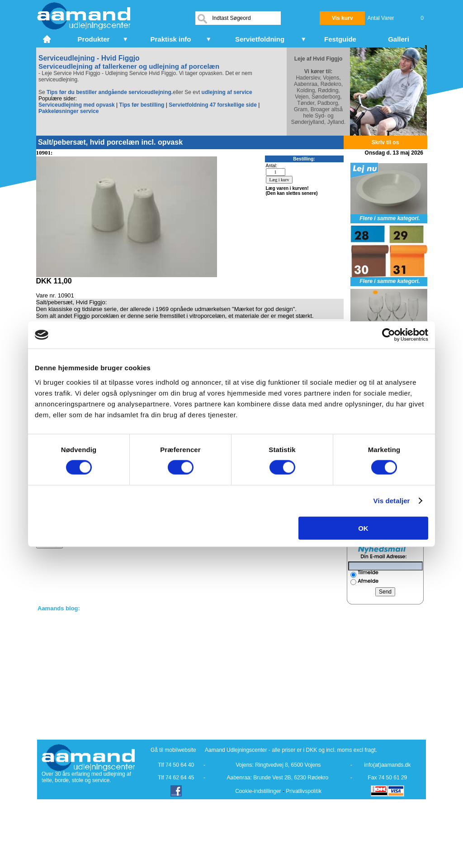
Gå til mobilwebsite (173, 750)
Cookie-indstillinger (258, 791)
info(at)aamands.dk (388, 765)
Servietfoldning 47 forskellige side (213, 105)
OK (363, 528)
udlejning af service (227, 92)
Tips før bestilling (142, 105)
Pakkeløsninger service (69, 111)
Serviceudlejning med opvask (77, 105)
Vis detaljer (392, 501)
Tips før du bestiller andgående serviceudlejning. (110, 92)
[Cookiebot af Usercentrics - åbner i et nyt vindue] (389, 335)
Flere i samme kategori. (390, 218)
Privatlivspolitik (304, 791)
